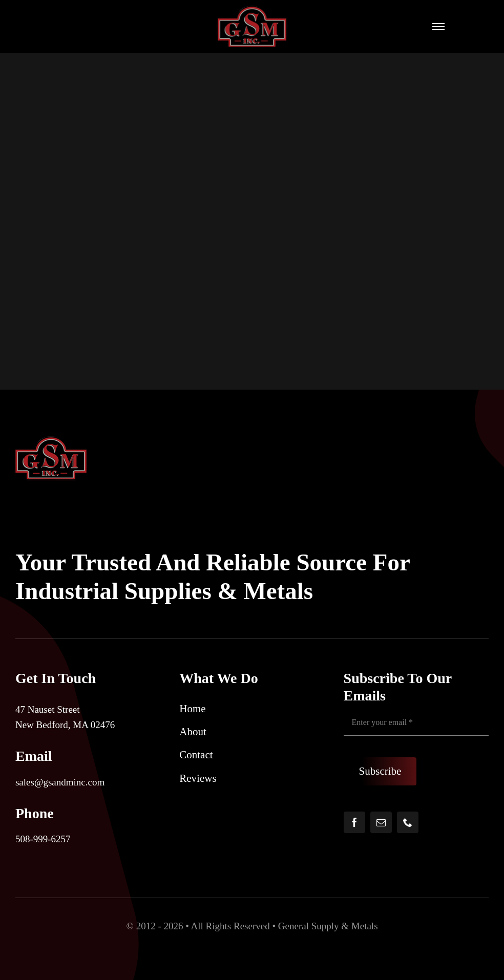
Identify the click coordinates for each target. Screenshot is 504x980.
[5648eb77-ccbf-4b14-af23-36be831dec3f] (252, 10)
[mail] (381, 822)
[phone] (408, 822)
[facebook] (354, 822)
